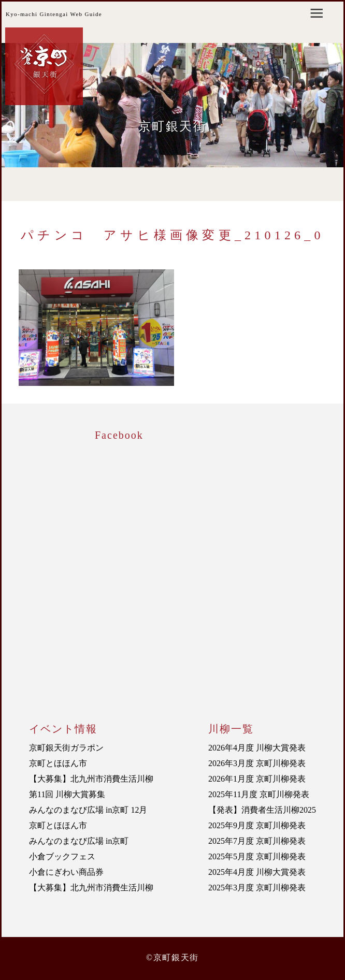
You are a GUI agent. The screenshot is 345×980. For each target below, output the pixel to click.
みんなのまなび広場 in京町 (79, 841)
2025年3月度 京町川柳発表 (257, 888)
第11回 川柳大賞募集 (67, 794)
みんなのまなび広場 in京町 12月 (88, 810)
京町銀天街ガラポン (66, 748)
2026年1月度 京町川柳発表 (257, 779)
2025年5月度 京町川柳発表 (257, 856)
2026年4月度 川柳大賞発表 (257, 748)
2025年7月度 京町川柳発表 (257, 841)
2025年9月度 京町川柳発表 (257, 825)
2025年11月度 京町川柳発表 (259, 794)
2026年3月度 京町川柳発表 (257, 763)
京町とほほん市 (58, 763)
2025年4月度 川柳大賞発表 (257, 872)
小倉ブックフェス (62, 856)
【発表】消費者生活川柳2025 (262, 810)
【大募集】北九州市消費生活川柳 (91, 779)
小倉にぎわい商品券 (66, 872)
